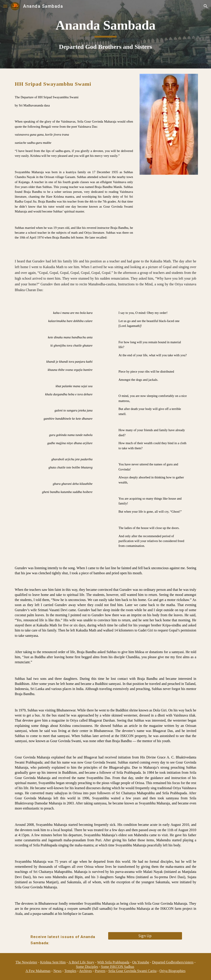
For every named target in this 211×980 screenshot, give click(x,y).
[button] (5, 6)
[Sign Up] (145, 936)
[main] (106, 34)
